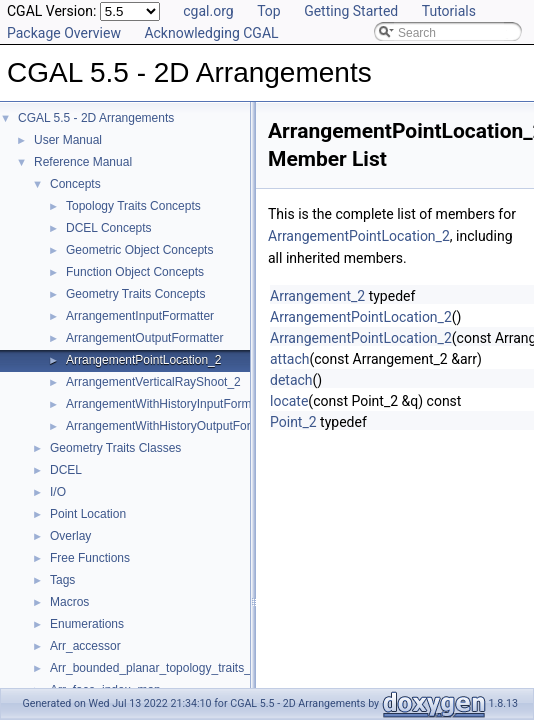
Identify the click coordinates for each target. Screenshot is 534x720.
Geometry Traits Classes (115, 448)
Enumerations (87, 624)
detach (291, 380)
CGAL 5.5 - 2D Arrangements (96, 118)
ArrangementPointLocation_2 (143, 360)
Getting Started (351, 11)
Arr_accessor (85, 646)
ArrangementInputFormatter (140, 316)
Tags (62, 580)
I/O (58, 492)
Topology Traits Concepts (133, 206)
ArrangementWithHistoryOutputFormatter (175, 426)
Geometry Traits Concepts (135, 294)
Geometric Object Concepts (139, 250)
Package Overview (64, 33)
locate (289, 401)
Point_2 (293, 422)
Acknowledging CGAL (211, 33)
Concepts (75, 184)
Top (269, 11)
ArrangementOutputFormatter (144, 338)
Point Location (88, 514)
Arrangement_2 (317, 296)
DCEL (66, 470)
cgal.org (208, 11)
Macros (69, 602)
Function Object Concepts (135, 272)
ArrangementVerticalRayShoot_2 (153, 382)
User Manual (68, 140)
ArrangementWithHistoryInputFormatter (170, 404)
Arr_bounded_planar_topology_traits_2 (154, 668)
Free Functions (90, 558)
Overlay (70, 536)
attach (289, 359)
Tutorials (449, 11)
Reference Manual (83, 162)
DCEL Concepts (109, 228)
